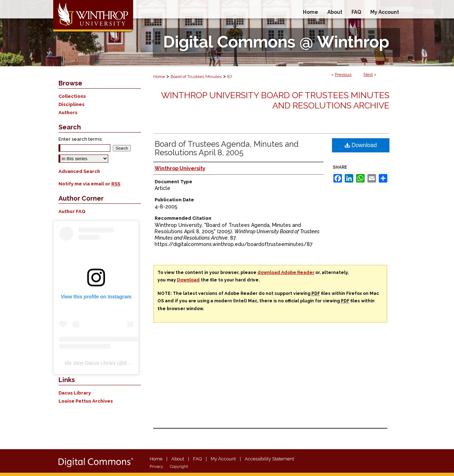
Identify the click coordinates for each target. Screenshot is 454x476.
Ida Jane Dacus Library (90, 363)
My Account (223, 459)
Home (159, 77)
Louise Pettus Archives (86, 401)
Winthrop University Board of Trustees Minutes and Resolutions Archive (275, 100)
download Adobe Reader (286, 273)
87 (230, 77)
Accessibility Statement (269, 459)
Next (368, 74)
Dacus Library (75, 393)
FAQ (197, 459)
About (178, 459)
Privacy (156, 467)
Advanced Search (79, 171)
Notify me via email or (89, 184)
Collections (72, 96)
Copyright (179, 467)
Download (361, 145)
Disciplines (71, 104)
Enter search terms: (81, 139)
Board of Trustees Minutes (196, 77)
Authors (68, 113)
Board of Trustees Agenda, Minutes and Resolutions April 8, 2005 (227, 148)
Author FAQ (72, 211)
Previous (343, 74)
